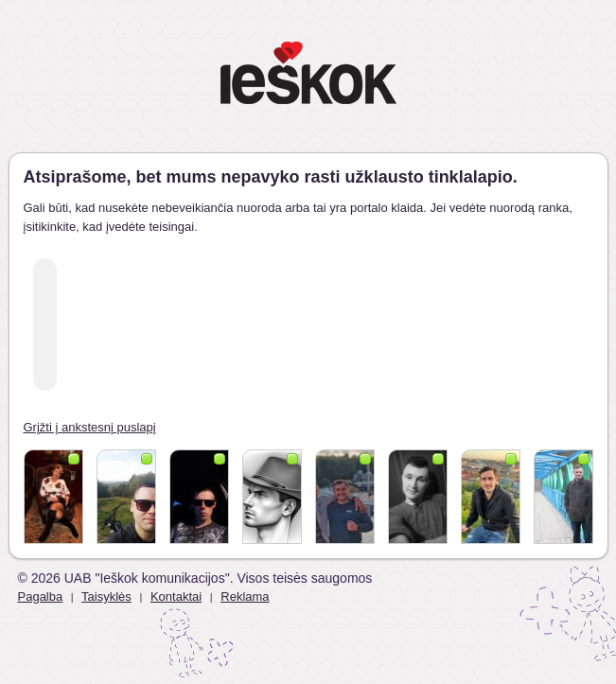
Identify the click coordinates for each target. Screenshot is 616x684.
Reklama (245, 596)
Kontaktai (176, 596)
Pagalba (41, 596)
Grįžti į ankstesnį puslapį (90, 427)
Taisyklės (106, 596)
